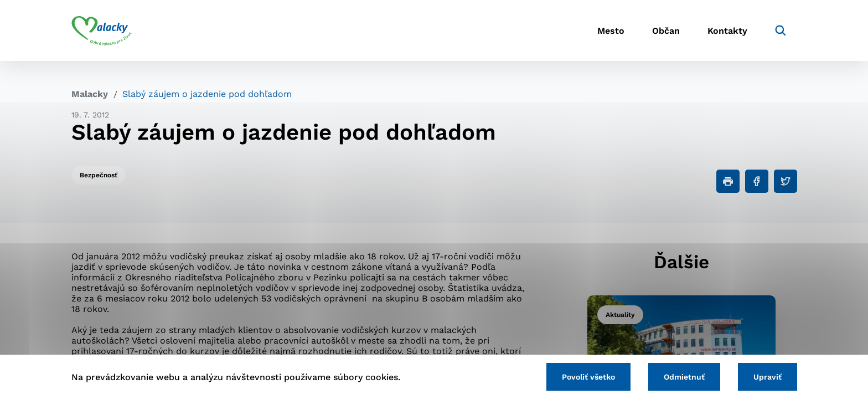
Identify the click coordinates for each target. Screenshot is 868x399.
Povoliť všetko (588, 377)
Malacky (90, 94)
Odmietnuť (684, 377)
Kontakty (727, 31)
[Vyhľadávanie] (781, 30)
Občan (666, 31)
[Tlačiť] (728, 181)
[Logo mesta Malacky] (102, 30)
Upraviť (768, 377)
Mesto (611, 31)
